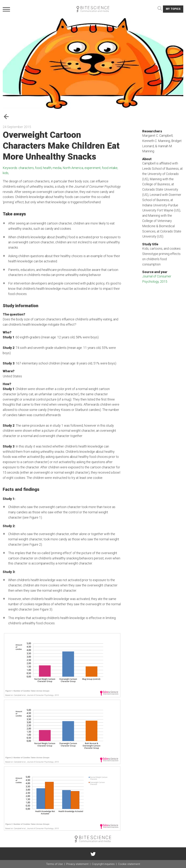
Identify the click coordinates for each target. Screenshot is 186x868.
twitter (93, 854)
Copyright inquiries (103, 864)
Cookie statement (129, 864)
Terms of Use (54, 864)
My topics (173, 9)
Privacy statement (77, 864)
